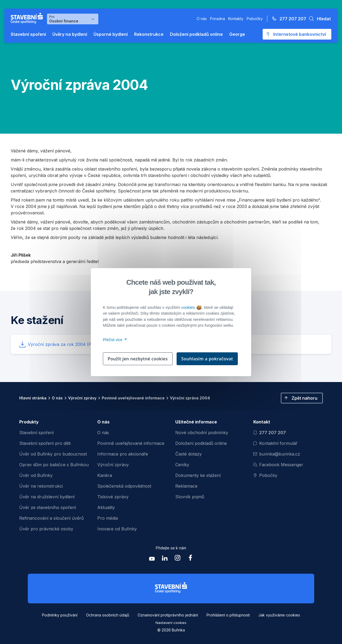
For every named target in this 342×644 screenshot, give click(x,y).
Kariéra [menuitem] (105, 475)
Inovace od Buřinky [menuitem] (117, 529)
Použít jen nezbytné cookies (138, 359)
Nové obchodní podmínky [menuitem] (202, 433)
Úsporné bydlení (111, 34)
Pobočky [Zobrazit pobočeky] (265, 475)
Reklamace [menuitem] (186, 486)
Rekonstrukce (149, 34)
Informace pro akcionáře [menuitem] (123, 454)
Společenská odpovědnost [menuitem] (124, 486)
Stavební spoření (28, 34)
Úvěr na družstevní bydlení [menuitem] (47, 497)
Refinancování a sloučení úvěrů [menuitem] (51, 518)
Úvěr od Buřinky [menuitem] (36, 475)
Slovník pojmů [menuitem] (190, 497)
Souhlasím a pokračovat (207, 359)
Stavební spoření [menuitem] (36, 433)
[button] (318, 19)
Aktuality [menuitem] (106, 507)
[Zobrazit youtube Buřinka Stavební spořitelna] (152, 559)
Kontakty (236, 19)
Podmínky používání (60, 615)
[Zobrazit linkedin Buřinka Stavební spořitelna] (165, 559)
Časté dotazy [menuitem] (189, 454)
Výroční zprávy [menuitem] (113, 465)
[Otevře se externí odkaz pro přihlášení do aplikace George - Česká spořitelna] (297, 34)
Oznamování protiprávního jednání (168, 615)
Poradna (217, 19)
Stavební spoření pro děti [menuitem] (45, 443)
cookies (191, 307)
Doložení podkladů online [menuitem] (201, 443)
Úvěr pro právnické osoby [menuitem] (46, 529)
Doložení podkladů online (196, 34)
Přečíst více (114, 340)
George (237, 34)
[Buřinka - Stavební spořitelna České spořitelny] (28, 18)
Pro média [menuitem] (108, 518)
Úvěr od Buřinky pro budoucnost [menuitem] (53, 454)
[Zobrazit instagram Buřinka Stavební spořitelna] (177, 559)
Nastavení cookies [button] (171, 623)
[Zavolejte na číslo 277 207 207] (287, 19)
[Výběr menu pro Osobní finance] (73, 19)
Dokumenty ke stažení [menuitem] (198, 475)
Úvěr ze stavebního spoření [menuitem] (48, 507)
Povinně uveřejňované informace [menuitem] (131, 443)
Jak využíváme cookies (279, 615)
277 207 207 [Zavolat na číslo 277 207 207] (270, 433)
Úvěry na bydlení (70, 34)
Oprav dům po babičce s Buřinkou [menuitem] (54, 465)
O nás (202, 19)
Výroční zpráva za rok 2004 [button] (73, 344)
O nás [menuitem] (103, 433)
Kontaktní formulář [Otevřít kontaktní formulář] (275, 443)
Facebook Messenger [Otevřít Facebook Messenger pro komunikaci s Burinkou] (278, 465)
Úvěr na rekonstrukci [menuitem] (41, 486)
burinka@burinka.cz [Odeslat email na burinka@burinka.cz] (277, 454)
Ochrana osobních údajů (108, 615)
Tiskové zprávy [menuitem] (113, 497)
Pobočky (255, 19)
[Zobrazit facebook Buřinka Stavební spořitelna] (190, 559)
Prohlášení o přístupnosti (228, 615)
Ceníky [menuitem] (182, 465)
